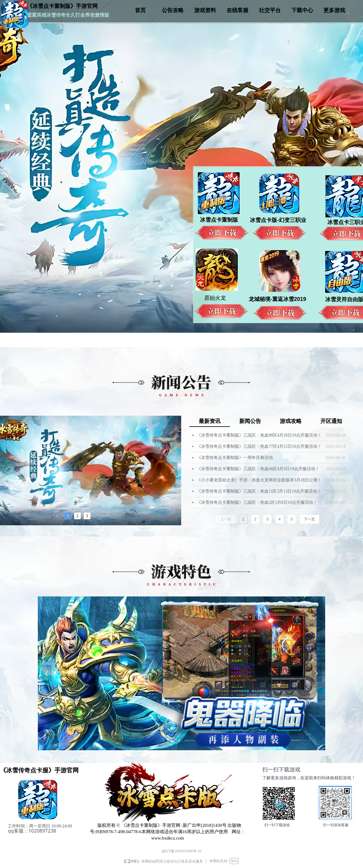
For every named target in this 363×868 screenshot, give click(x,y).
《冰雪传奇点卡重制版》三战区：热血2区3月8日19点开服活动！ (257, 502)
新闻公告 (250, 421)
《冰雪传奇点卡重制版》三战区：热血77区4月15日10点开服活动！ (259, 446)
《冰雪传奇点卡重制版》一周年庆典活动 (235, 458)
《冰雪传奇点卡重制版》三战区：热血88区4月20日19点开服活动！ (259, 435)
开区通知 (331, 421)
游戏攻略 (291, 421)
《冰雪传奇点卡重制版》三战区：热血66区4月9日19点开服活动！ (258, 469)
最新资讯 (210, 421)
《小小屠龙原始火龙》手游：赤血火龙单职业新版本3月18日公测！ (259, 480)
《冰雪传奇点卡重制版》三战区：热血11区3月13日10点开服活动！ (259, 491)
